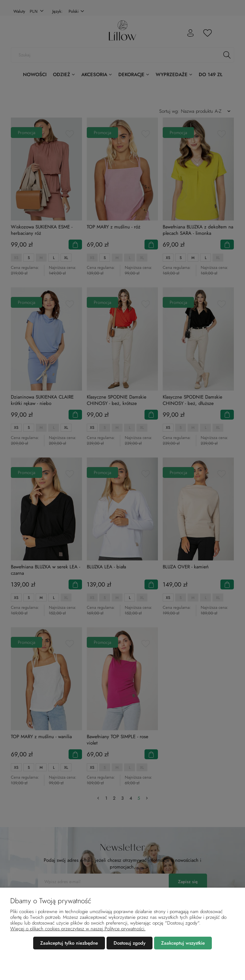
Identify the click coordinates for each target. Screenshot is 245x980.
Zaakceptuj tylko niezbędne (69, 943)
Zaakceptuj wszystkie (183, 943)
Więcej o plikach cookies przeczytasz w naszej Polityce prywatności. (78, 929)
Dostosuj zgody (130, 943)
